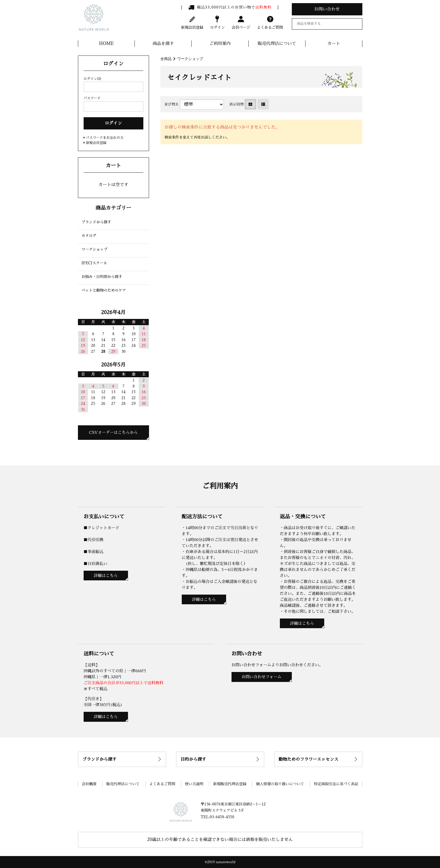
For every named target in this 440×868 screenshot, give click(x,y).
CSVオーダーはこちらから (113, 432)
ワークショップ (190, 59)
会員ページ (241, 22)
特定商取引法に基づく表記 (336, 784)
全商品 (166, 59)
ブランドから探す (96, 222)
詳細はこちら (106, 576)
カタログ (89, 236)
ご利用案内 (220, 43)
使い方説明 (194, 784)
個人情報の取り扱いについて (280, 784)
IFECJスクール (94, 263)
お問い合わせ (327, 9)
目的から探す (193, 759)
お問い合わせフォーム (262, 677)
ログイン (217, 22)
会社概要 (89, 784)
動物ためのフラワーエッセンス (309, 759)
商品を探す (163, 43)
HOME (106, 43)
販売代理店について (277, 43)
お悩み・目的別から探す (102, 277)
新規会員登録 (192, 22)
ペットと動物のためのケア (104, 290)
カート (334, 43)
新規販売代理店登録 (230, 784)
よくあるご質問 (270, 22)
